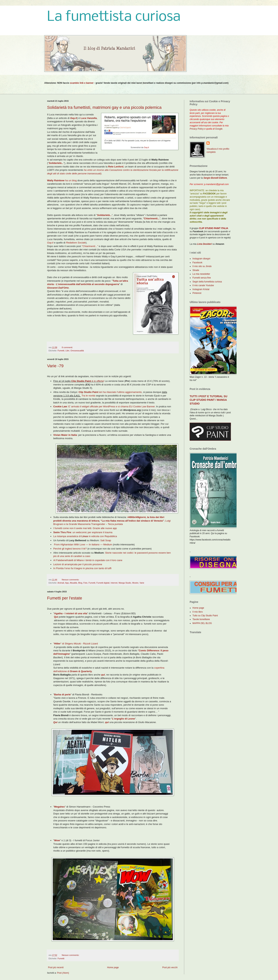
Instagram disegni (201, 259)
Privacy (193, 129)
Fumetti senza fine (202, 278)
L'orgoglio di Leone (123, 719)
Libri (67, 351)
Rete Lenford (116, 167)
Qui (56, 617)
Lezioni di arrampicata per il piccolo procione (78, 564)
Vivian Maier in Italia (65, 435)
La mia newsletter (201, 274)
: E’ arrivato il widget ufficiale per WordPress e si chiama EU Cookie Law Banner (104, 406)
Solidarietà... (56, 163)
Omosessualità (77, 351)
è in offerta (87, 381)
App (67, 583)
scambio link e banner (82, 83)
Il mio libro (198, 612)
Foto (86, 583)
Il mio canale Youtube (203, 285)
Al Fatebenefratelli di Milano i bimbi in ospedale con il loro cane (88, 560)
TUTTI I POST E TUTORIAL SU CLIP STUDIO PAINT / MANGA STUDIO (208, 400)
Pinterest (197, 293)
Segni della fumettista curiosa (207, 282)
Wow (57, 840)
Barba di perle (62, 695)
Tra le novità (88, 396)
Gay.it (146, 147)
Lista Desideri (204, 244)
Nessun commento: (70, 580)
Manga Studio (125, 583)
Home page (113, 967)
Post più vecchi (170, 967)
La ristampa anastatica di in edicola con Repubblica (85, 536)
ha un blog (62, 180)
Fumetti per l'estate (65, 598)
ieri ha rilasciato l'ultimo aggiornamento (110, 392)
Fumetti (61, 351)
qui (103, 675)
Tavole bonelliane (201, 619)
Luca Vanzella (89, 118)
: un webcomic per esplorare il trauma (83, 532)
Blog (80, 583)
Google (219, 129)
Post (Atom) (63, 973)
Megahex (59, 807)
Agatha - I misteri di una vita (71, 613)
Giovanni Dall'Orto (58, 288)
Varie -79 (55, 366)
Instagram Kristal (201, 289)
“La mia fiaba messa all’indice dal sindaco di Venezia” (132, 521)
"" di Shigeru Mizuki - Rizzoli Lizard (76, 644)
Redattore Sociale (76, 243)
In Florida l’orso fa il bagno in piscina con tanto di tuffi (82, 568)
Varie (142, 583)
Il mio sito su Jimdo (202, 266)
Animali (61, 583)
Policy (201, 129)
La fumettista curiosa (114, 17)
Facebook (197, 263)
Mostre (135, 583)
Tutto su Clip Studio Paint (205, 616)
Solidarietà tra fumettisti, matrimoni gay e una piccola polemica (104, 107)
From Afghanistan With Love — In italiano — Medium (83, 544)
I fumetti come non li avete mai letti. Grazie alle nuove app (85, 528)
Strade (196, 270)
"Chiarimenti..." (90, 246)
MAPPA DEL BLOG (202, 623)
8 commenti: (67, 347)
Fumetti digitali (103, 583)
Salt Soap (106, 540)
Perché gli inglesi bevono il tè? (70, 549)
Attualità (73, 583)
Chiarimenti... (152, 218)
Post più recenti (56, 967)
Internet (114, 583)
